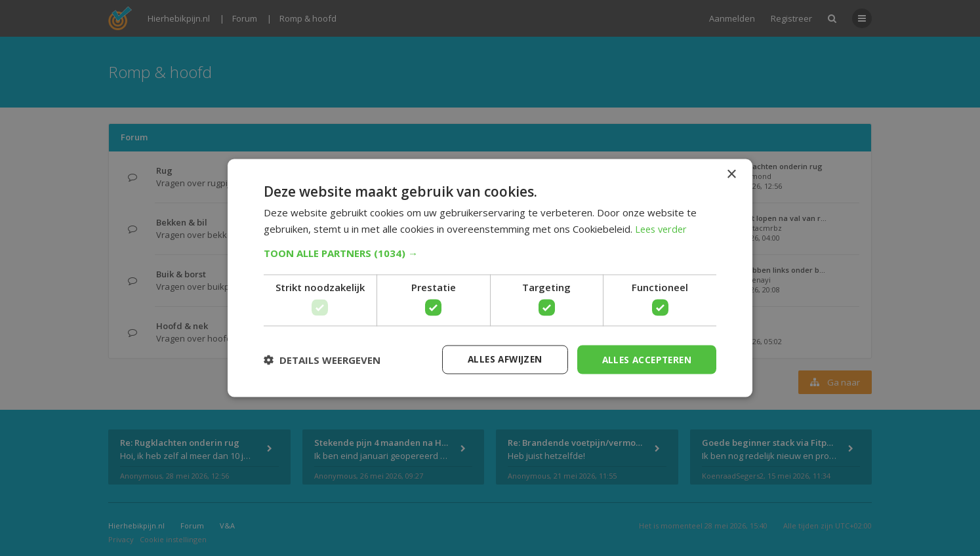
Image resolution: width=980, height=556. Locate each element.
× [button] (731, 174)
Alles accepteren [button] (644, 359)
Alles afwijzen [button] (499, 359)
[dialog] (490, 278)
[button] (490, 252)
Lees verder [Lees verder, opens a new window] (663, 228)
